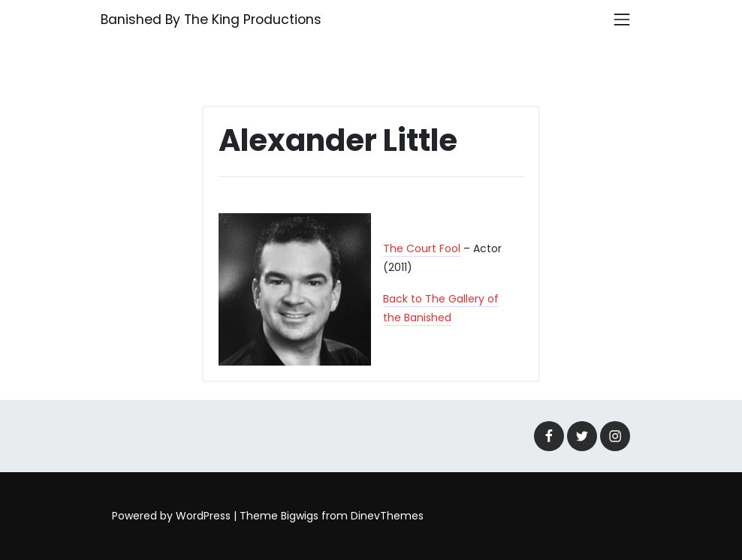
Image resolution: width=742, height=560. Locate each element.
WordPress (203, 516)
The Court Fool (422, 248)
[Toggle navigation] (622, 20)
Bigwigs (300, 516)
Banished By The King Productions (211, 20)
